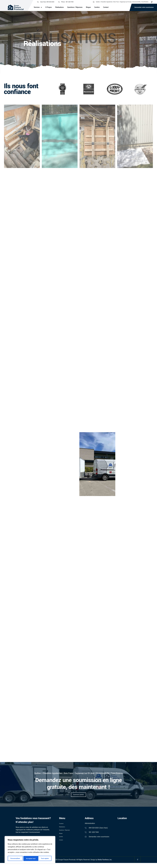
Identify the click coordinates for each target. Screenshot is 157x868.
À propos (49, 7)
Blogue (88, 7)
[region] (30, 850)
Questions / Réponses (75, 7)
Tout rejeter (30, 858)
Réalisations (59, 7)
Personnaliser (15, 858)
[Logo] (16, 7)
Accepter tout (45, 858)
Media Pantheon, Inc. (105, 864)
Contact (106, 7)
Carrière (97, 7)
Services (38, 7)
